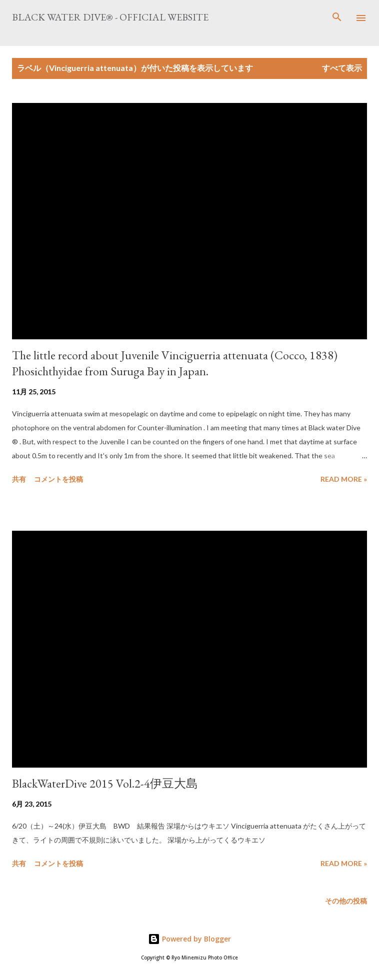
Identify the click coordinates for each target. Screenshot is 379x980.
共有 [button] (19, 479)
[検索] (337, 18)
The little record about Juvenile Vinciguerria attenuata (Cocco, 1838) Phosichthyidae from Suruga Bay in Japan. (175, 363)
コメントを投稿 (58, 479)
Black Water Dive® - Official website (110, 17)
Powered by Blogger (189, 939)
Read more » (344, 479)
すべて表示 (342, 68)
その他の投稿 (346, 901)
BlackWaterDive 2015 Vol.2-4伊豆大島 (105, 783)
